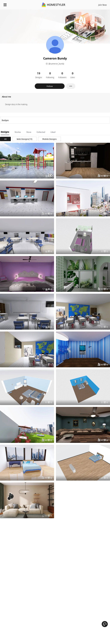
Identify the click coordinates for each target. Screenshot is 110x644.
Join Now (103, 5)
